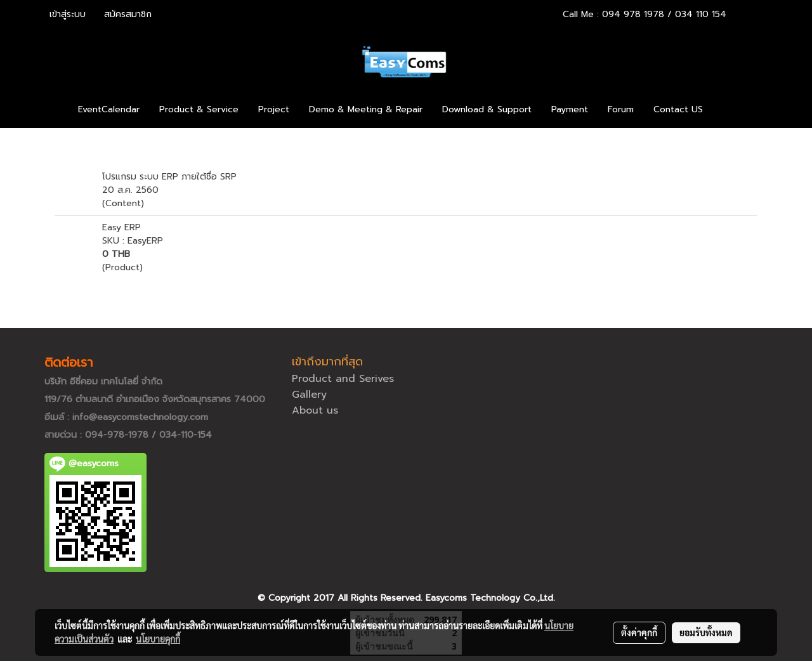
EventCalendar (109, 109)
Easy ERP (121, 227)
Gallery (309, 395)
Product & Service (199, 109)
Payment (570, 109)
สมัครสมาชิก (128, 14)
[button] (731, 110)
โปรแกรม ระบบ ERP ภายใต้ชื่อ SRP (169, 177)
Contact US (678, 109)
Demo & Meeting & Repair (366, 109)
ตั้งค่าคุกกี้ (639, 632)
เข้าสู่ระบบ (68, 14)
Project (274, 109)
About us (315, 410)
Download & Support (487, 109)
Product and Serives (343, 379)
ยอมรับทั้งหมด (706, 632)
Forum (621, 109)
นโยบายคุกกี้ (158, 639)
